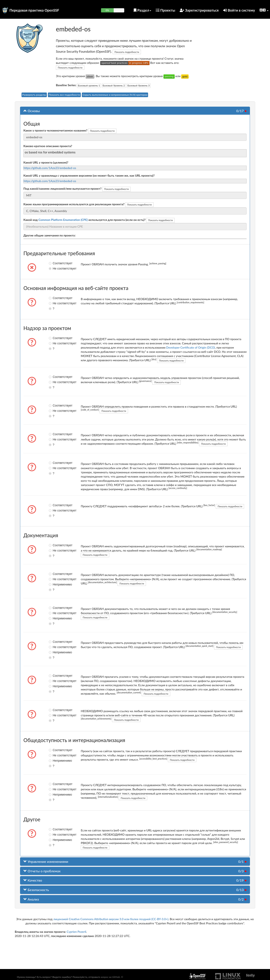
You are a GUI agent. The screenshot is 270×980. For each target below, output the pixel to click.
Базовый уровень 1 (89, 85)
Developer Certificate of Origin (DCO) (191, 347)
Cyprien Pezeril (76, 932)
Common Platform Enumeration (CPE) (63, 220)
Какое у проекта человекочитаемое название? (55, 130)
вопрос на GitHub (110, 977)
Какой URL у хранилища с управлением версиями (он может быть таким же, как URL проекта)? (89, 175)
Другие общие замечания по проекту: (50, 235)
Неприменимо (54, 584)
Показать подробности (127, 52)
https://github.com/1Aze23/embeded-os (50, 168)
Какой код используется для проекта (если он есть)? (84, 220)
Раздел (142, 10)
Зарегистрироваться (199, 10)
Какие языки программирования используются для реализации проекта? (74, 204)
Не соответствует (54, 268)
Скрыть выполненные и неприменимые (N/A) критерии (115, 95)
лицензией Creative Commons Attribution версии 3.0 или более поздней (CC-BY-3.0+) (111, 919)
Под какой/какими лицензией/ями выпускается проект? (62, 189)
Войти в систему (239, 10)
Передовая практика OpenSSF (34, 10)
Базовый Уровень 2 (114, 85)
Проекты (166, 10)
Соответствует (54, 263)
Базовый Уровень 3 (138, 85)
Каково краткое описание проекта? (48, 146)
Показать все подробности (64, 95)
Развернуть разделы (34, 95)
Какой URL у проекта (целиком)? (46, 162)
